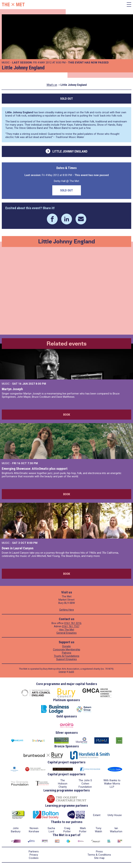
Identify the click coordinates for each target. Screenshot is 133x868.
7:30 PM (33, 463)
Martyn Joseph (12, 389)
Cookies (34, 858)
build (71, 672)
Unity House (115, 815)
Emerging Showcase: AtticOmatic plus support (35, 469)
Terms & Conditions (99, 855)
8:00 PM (41, 384)
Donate (66, 646)
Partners (34, 852)
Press (99, 852)
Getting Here (67, 610)
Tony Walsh (98, 830)
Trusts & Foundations (67, 656)
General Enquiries (66, 633)
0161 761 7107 (71, 626)
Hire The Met (67, 630)
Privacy (34, 855)
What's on (52, 85)
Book (67, 415)
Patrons (67, 653)
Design (62, 672)
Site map (99, 858)
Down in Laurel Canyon (18, 548)
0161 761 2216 (73, 623)
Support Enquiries (66, 659)
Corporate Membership (67, 650)
